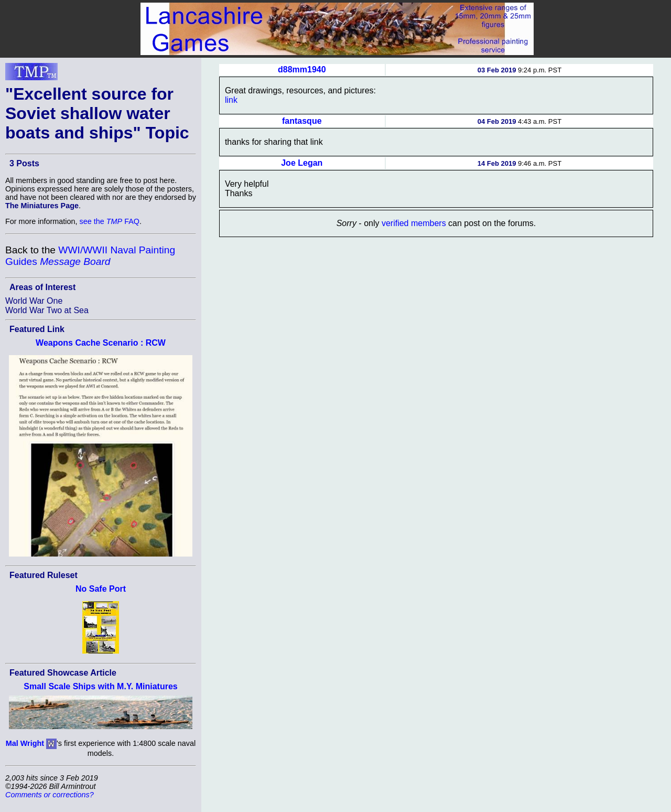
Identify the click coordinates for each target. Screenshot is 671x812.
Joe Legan (302, 163)
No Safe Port (101, 589)
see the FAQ (110, 221)
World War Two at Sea (47, 310)
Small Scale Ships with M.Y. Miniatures (100, 686)
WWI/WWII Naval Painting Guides (90, 256)
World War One (34, 301)
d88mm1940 (302, 70)
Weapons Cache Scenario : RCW (101, 343)
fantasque (302, 121)
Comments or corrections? (50, 795)
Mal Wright (25, 743)
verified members (414, 223)
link (231, 100)
